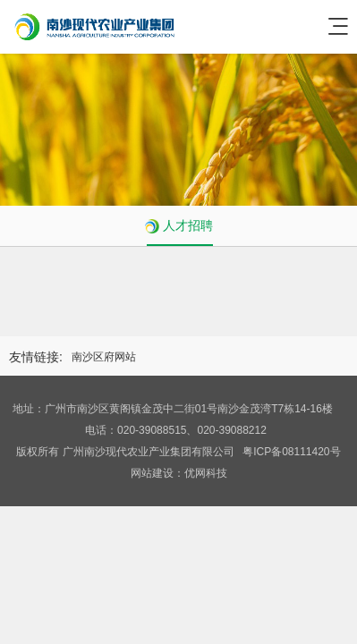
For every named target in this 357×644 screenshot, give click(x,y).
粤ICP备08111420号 (291, 452)
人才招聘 (188, 225)
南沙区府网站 (104, 357)
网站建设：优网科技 (179, 473)
